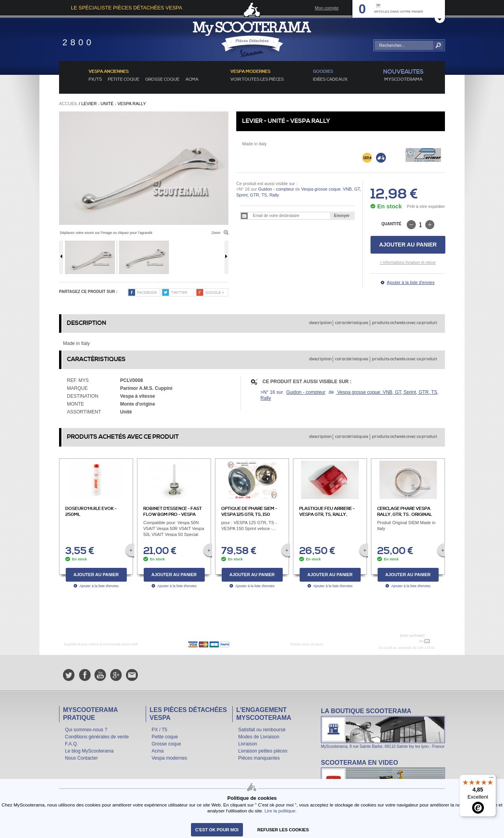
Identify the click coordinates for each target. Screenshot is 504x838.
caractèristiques (352, 323)
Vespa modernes (169, 758)
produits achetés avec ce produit (405, 323)
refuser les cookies (283, 830)
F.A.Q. (71, 744)
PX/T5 (95, 80)
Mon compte (327, 8)
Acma (192, 80)
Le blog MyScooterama (89, 751)
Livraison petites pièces (263, 751)
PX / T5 (159, 730)
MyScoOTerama (403, 80)
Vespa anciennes (109, 72)
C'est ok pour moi (217, 830)
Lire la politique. (281, 811)
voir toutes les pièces (257, 80)
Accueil (68, 104)
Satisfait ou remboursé (262, 730)
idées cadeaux (330, 80)
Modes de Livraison (259, 737)
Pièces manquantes (259, 758)
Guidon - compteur (276, 189)
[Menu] (491, 779)
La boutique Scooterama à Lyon (383, 728)
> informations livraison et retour (408, 262)
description (320, 323)
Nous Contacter (81, 758)
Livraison (248, 744)
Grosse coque (162, 80)
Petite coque (124, 80)
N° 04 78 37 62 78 (399, 641)
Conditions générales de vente (97, 737)
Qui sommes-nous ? (86, 730)
